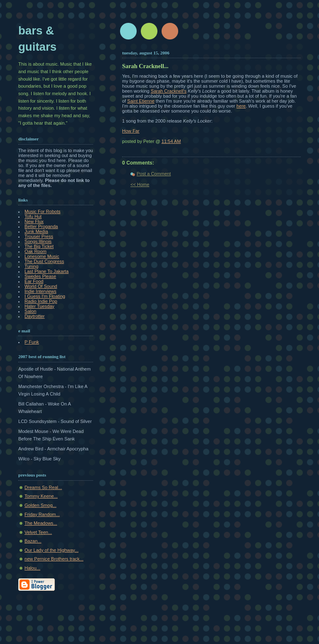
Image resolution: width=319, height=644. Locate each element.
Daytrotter (35, 316)
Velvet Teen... (38, 532)
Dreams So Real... (43, 487)
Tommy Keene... (41, 496)
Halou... (32, 568)
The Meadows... (41, 523)
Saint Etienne (141, 101)
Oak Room (36, 251)
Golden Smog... (40, 505)
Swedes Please (40, 276)
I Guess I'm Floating (45, 296)
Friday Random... (42, 514)
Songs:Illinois (38, 241)
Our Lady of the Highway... (52, 550)
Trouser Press (39, 236)
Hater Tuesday (39, 306)
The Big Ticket (39, 246)
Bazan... (33, 541)
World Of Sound (41, 286)
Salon (30, 311)
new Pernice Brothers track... (54, 559)
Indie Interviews (40, 291)
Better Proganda (41, 226)
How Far (131, 131)
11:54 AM (171, 141)
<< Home (140, 184)
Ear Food (34, 281)
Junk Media (36, 231)
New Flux (34, 221)
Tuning (31, 266)
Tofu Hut (33, 216)
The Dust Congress (44, 261)
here (241, 106)
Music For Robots (43, 211)
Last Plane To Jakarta (47, 271)
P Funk (32, 342)
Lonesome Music (42, 256)
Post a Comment (154, 174)
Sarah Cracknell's (169, 91)
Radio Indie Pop (41, 301)
